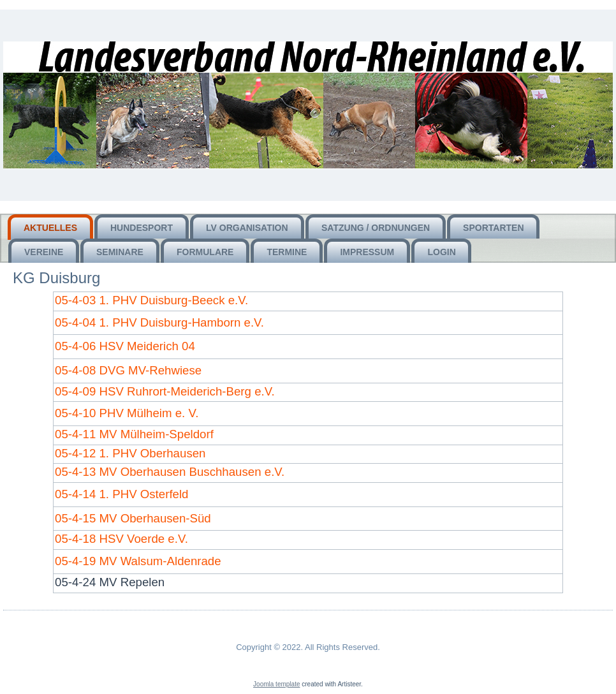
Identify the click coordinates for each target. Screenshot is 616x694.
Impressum (367, 252)
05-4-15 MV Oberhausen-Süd (133, 518)
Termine (287, 252)
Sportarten (493, 228)
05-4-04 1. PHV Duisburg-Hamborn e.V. (159, 322)
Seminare (120, 252)
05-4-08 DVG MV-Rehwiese (128, 370)
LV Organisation (247, 228)
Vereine (44, 252)
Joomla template (276, 684)
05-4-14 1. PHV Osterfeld (121, 494)
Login (441, 252)
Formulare (205, 252)
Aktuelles (50, 228)
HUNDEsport (142, 228)
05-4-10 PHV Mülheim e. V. (127, 413)
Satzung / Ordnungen (376, 228)
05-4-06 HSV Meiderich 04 (125, 346)
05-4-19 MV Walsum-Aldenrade (138, 561)
